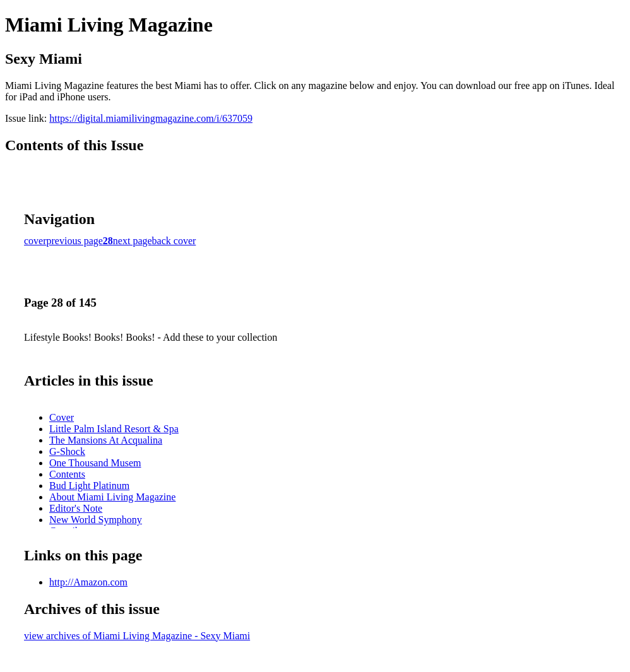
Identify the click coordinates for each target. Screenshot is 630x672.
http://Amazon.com (88, 582)
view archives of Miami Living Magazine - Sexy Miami (137, 636)
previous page (75, 241)
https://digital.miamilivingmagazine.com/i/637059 (151, 118)
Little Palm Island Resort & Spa (114, 429)
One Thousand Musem (95, 463)
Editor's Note (76, 508)
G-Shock (67, 451)
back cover (174, 241)
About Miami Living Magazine (112, 497)
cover (35, 241)
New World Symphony (96, 520)
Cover (62, 417)
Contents (67, 474)
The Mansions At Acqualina (106, 440)
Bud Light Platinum (89, 486)
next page (133, 241)
